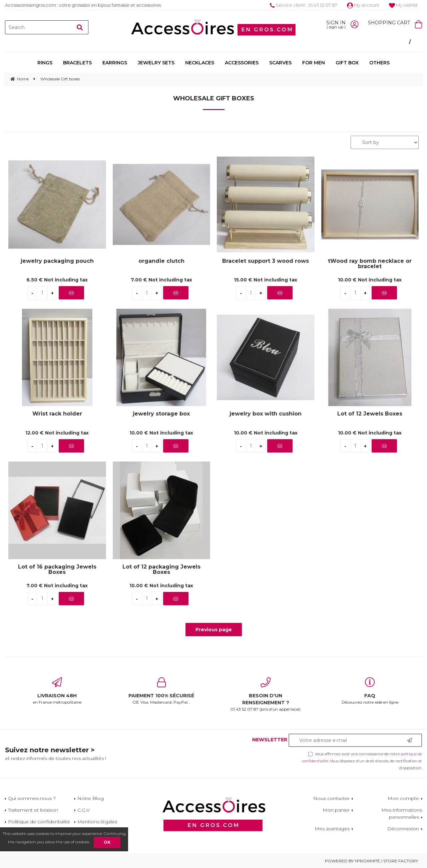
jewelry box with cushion (266, 414)
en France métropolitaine (57, 691)
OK (107, 842)
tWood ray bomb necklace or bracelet (370, 264)
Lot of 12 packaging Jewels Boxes (161, 570)
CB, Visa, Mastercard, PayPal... (162, 691)
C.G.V (84, 810)
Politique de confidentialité (39, 822)
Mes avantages (332, 829)
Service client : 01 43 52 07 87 (304, 5)
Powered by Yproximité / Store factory (371, 861)
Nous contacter (331, 798)
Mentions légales (97, 822)
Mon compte (403, 798)
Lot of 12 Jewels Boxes (370, 414)
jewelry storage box (161, 414)
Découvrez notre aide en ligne (370, 691)
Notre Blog (91, 798)
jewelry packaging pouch (57, 261)
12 (57, 433)
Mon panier (336, 810)
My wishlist (403, 5)
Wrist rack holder (57, 414)
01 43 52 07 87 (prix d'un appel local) (266, 694)
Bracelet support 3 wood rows (266, 261)
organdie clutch (161, 261)
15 (266, 280)
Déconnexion (403, 829)
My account (363, 5)
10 (370, 280)
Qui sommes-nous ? (32, 798)
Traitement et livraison (33, 810)
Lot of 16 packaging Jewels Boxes (57, 570)
